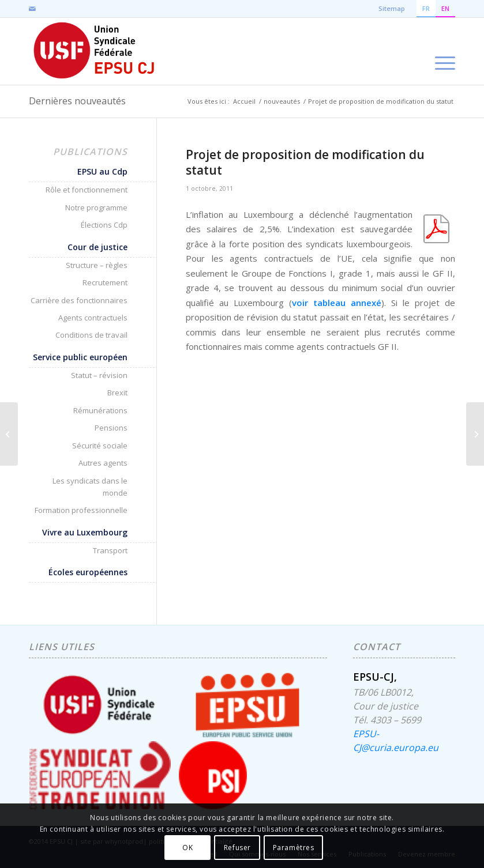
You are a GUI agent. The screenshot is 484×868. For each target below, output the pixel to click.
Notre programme (96, 207)
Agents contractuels (93, 318)
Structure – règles (97, 265)
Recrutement (105, 282)
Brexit (117, 393)
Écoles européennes (88, 572)
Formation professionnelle (81, 510)
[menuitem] (442, 51)
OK (187, 848)
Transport (110, 550)
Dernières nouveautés (77, 101)
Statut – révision (99, 375)
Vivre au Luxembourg (85, 532)
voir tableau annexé (337, 303)
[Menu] (442, 51)
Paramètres (294, 848)
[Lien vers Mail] (32, 9)
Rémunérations (100, 410)
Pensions (111, 428)
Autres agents (103, 463)
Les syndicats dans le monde (90, 487)
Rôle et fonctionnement (87, 190)
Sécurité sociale (100, 446)
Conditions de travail (91, 335)
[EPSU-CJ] (95, 51)
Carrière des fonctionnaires (79, 300)
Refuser (237, 848)
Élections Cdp (104, 225)
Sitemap (392, 8)
